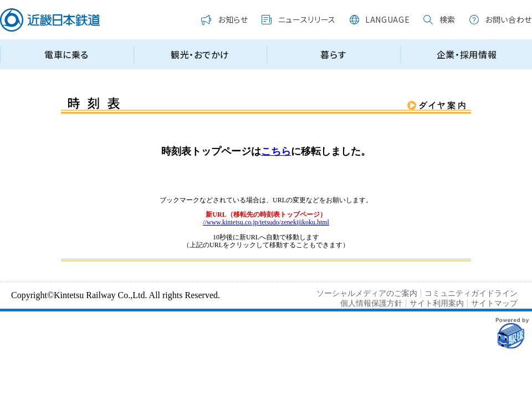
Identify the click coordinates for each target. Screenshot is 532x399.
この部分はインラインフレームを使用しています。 (266, 40)
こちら (276, 151)
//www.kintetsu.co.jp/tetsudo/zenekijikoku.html (266, 222)
